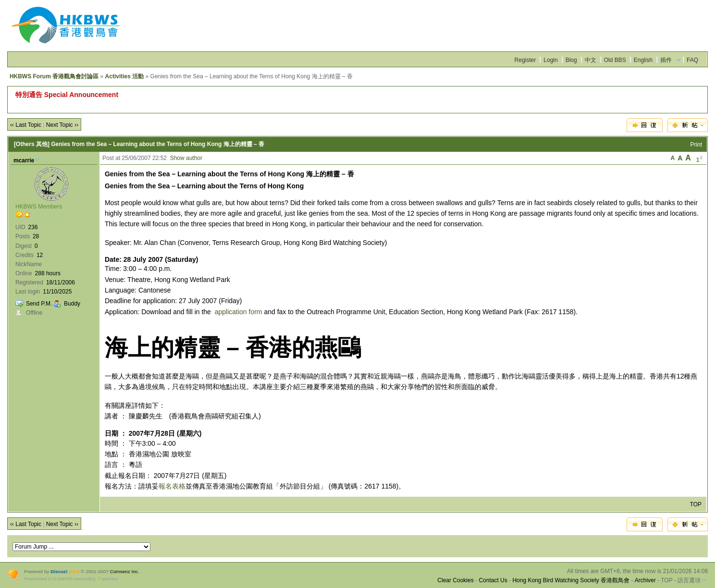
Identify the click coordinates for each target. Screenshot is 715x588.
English (643, 60)
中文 (591, 60)
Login (550, 60)
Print (696, 145)
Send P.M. (39, 304)
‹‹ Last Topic (26, 125)
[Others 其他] (32, 144)
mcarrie (24, 160)
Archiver (645, 580)
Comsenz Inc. (125, 571)
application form (239, 312)
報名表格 (172, 486)
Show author (186, 158)
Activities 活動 (125, 76)
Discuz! (59, 571)
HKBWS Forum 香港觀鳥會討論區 (54, 76)
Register (525, 60)
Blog (571, 60)
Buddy (72, 304)
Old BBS (615, 60)
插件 (666, 60)
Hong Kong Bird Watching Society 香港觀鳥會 (571, 580)
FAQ (692, 60)
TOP (696, 504)
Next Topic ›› (62, 125)
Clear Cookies (455, 580)
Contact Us (493, 580)
